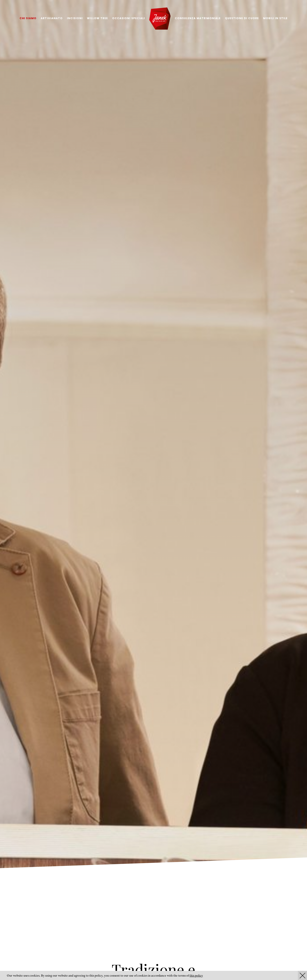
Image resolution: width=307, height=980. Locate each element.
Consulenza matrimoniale (198, 18)
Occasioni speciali (129, 18)
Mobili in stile (275, 18)
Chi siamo (28, 18)
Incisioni (75, 18)
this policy (196, 976)
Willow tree (97, 18)
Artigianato (52, 18)
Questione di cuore (242, 18)
